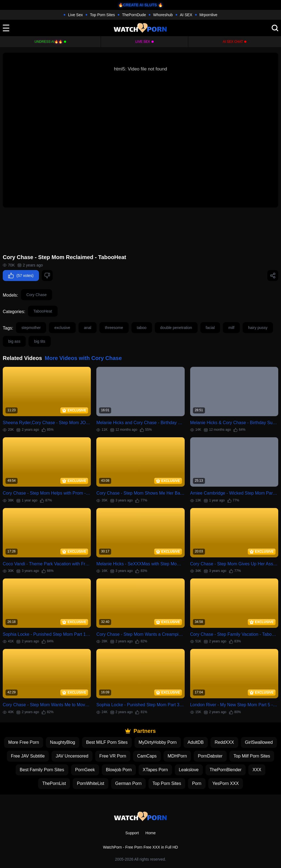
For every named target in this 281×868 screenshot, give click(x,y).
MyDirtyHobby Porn (158, 742)
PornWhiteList (91, 783)
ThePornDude (134, 15)
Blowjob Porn (119, 770)
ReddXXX (224, 742)
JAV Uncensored (72, 756)
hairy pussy (258, 328)
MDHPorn (177, 756)
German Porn (128, 783)
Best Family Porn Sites (42, 770)
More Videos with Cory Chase (83, 358)
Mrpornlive (208, 15)
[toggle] (6, 28)
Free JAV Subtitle (28, 756)
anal (88, 328)
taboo (142, 328)
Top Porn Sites (102, 15)
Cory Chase (36, 295)
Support (132, 833)
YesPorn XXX (226, 783)
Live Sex (75, 15)
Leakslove (189, 770)
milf (231, 328)
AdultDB (196, 742)
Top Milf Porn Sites (252, 756)
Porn (197, 783)
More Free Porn (24, 742)
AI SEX (186, 15)
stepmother (31, 328)
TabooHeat (43, 311)
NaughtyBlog (63, 742)
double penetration (176, 328)
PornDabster (210, 756)
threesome (114, 328)
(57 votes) (21, 276)
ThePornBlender (226, 770)
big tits (40, 341)
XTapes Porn (155, 770)
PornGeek (85, 770)
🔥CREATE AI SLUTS (138, 5)
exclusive (62, 328)
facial (210, 328)
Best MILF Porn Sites (107, 742)
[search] (275, 28)
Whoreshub (163, 15)
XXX (257, 770)
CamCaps (147, 756)
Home (151, 833)
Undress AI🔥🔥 (49, 42)
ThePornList (54, 783)
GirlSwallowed (259, 742)
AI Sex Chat (233, 42)
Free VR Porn (113, 756)
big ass (14, 341)
